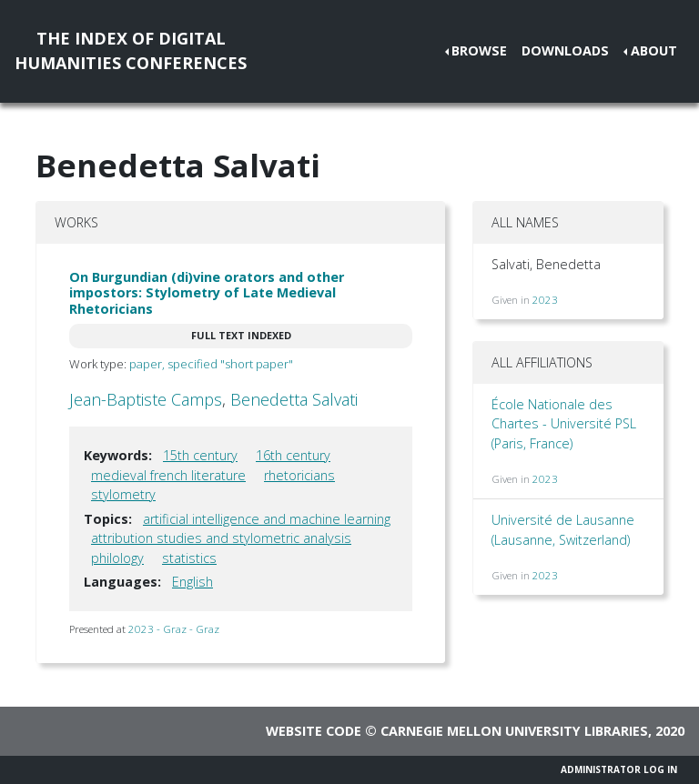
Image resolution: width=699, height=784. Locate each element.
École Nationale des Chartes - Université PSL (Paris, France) (564, 424)
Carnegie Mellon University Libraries (514, 731)
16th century (293, 455)
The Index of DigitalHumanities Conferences (131, 50)
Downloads (565, 50)
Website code (314, 731)
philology (117, 558)
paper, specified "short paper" (211, 364)
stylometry (123, 494)
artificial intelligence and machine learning (267, 519)
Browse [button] (479, 50)
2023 (545, 300)
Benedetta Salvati (294, 399)
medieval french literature (168, 475)
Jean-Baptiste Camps (146, 399)
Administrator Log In (619, 769)
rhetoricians (299, 475)
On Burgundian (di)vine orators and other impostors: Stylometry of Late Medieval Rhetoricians (207, 293)
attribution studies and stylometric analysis (221, 538)
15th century (200, 455)
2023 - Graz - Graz (174, 629)
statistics (189, 558)
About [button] (654, 50)
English (192, 582)
